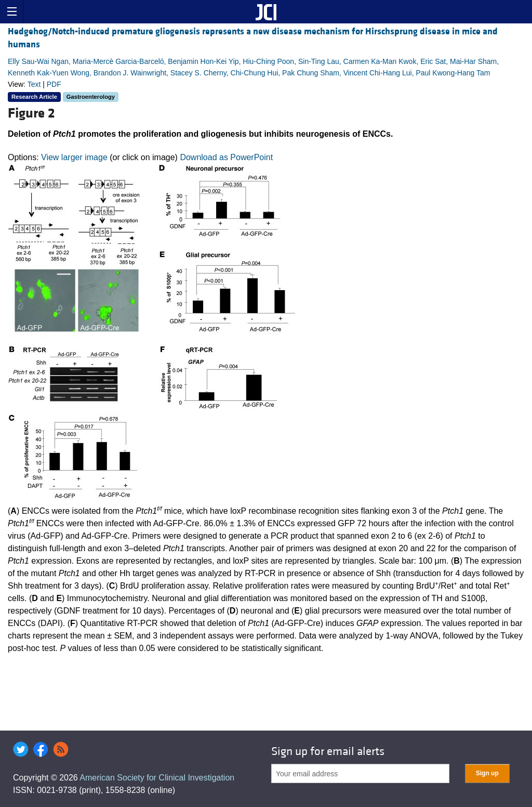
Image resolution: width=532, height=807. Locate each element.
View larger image (74, 157)
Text (34, 84)
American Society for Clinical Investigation (157, 778)
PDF (54, 84)
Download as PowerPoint (226, 157)
